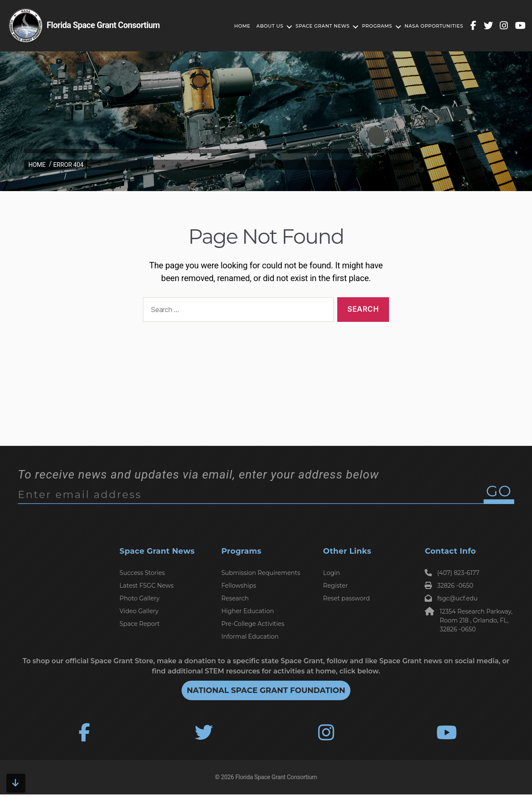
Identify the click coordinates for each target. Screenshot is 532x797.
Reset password (347, 598)
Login (332, 573)
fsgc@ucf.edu (451, 598)
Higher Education (248, 611)
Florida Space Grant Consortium (276, 780)
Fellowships (239, 586)
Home (242, 26)
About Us (270, 26)
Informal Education (250, 636)
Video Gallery (139, 611)
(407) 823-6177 (452, 573)
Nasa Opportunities (434, 26)
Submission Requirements (261, 573)
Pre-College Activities (253, 624)
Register (336, 586)
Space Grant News (323, 26)
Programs (377, 26)
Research (235, 598)
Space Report (140, 624)
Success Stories (142, 573)
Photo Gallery (140, 598)
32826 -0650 (449, 586)
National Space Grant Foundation (266, 690)
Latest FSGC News (147, 586)
